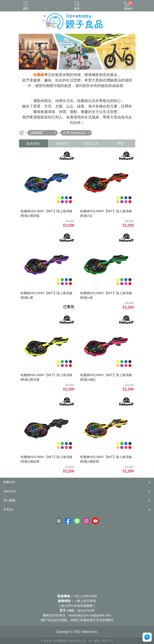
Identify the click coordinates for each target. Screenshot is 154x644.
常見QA (9, 509)
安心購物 (9, 500)
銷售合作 (9, 482)
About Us (9, 491)
